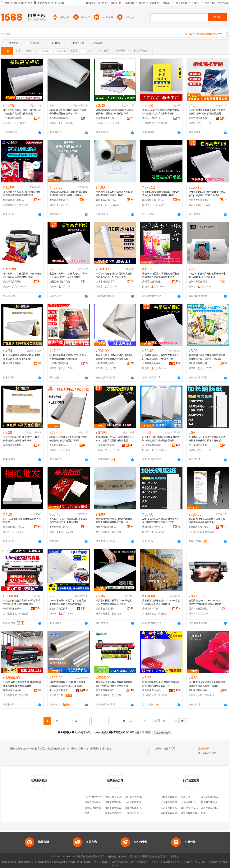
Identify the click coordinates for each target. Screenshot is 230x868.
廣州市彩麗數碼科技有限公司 (199, 282)
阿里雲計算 (143, 862)
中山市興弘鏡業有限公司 (60, 690)
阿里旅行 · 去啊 (108, 862)
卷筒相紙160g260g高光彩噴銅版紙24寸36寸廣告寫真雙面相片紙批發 (114, 439)
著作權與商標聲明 (95, 857)
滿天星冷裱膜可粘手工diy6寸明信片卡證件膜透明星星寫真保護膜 (114, 602)
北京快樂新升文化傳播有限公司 (197, 802)
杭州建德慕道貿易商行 (60, 363)
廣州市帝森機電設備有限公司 (106, 690)
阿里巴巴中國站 (43, 862)
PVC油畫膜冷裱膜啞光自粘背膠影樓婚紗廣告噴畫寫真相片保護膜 (207, 684)
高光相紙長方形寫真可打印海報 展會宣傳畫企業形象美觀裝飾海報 (22, 194)
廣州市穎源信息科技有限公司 (60, 200)
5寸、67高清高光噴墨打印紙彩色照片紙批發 (22, 521)
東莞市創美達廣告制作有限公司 (199, 118)
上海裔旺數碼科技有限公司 (14, 118)
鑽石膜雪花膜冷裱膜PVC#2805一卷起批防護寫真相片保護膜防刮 (161, 602)
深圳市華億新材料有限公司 (14, 363)
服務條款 (123, 857)
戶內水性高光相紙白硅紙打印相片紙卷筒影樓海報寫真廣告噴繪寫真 (114, 357)
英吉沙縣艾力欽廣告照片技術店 (101, 797)
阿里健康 (214, 862)
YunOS (155, 862)
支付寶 (189, 862)
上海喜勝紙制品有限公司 (153, 363)
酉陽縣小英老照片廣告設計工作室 (102, 808)
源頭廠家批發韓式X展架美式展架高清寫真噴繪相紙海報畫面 (207, 521)
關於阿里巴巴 (149, 857)
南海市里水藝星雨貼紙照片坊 (100, 802)
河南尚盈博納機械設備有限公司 (14, 690)
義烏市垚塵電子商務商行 (199, 200)
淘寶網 (71, 862)
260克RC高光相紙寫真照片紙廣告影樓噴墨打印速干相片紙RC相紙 (114, 275)
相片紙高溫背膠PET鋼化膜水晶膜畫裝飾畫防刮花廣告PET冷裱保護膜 (68, 684)
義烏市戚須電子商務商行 (106, 200)
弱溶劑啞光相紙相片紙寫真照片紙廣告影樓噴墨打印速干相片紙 (68, 112)
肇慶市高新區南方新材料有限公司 (60, 609)
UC (182, 862)
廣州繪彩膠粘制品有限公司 (199, 690)
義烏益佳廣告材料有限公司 (153, 690)
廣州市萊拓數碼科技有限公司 (14, 609)
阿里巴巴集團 (7, 862)
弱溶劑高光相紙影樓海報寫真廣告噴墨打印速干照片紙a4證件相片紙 (207, 357)
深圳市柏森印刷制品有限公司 (176, 797)
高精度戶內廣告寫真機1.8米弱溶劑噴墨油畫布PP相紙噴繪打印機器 (22, 602)
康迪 (203, 813)
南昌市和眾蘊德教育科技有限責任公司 (180, 813)
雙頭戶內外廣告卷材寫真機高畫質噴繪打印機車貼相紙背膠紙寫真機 (114, 684)
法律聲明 (111, 857)
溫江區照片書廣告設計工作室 (140, 797)
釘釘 (204, 862)
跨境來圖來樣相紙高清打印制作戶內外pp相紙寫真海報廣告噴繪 (68, 357)
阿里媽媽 (123, 862)
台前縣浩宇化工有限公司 (194, 808)
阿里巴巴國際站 (25, 862)
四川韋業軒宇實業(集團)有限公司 (178, 808)
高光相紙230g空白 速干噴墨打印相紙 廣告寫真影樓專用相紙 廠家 (22, 439)
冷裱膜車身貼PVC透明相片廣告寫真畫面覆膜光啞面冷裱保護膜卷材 (68, 602)
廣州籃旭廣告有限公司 (14, 200)
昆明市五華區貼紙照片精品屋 (120, 802)
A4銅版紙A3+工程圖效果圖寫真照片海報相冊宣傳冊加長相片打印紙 (207, 439)
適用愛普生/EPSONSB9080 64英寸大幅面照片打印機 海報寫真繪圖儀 (207, 602)
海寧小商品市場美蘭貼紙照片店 (121, 797)
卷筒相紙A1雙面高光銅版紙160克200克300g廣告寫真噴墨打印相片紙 (161, 194)
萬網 (175, 862)
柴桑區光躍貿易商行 (60, 282)
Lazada (115, 865)
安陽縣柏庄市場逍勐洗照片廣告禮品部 (145, 808)
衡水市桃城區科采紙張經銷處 (106, 282)
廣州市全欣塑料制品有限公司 (106, 609)
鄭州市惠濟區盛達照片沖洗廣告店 (122, 808)
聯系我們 (163, 857)
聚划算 (88, 862)
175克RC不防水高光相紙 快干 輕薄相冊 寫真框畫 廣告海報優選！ (207, 275)
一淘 (96, 862)
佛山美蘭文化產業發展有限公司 (199, 445)
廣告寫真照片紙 (172, 749)
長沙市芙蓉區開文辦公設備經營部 (199, 609)
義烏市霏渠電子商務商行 (14, 282)
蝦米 (133, 862)
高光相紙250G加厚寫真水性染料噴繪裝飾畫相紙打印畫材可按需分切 (161, 439)
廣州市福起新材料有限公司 (60, 118)
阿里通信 (166, 862)
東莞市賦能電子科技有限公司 (106, 118)
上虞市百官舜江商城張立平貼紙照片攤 (145, 813)
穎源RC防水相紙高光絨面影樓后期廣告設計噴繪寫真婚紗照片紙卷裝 (68, 194)
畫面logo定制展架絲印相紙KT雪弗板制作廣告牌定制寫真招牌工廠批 (161, 112)
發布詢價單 (204, 749)
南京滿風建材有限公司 (213, 797)
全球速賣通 (60, 862)
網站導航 (174, 857)
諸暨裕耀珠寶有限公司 (192, 813)
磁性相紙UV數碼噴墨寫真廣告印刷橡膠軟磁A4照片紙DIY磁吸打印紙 (115, 112)
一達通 (224, 862)
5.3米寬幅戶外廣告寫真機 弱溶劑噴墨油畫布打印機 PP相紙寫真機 (22, 684)
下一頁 (142, 721)
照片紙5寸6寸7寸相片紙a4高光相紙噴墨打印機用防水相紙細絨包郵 (68, 521)
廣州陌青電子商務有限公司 (60, 527)
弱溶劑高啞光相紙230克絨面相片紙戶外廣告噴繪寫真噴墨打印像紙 (68, 439)
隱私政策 (135, 857)
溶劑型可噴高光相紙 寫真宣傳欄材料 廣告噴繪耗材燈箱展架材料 (161, 684)
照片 (87, 813)
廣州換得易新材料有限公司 (199, 363)
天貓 (80, 862)
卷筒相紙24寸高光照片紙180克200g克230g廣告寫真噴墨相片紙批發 (22, 112)
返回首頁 (147, 732)
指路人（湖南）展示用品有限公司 (153, 118)
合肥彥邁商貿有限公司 (106, 363)
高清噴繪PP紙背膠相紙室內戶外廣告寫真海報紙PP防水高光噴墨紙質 (207, 112)
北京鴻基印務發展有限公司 (199, 527)
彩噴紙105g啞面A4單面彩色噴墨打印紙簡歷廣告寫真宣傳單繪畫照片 (161, 275)
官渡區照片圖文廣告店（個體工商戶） (124, 813)
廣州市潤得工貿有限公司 (153, 609)
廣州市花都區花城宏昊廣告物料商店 (153, 445)
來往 (197, 862)
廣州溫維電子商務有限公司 (14, 527)
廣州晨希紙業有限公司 (153, 282)
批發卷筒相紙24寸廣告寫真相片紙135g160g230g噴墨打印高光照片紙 (208, 194)
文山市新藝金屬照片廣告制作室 (141, 802)
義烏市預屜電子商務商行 (153, 200)
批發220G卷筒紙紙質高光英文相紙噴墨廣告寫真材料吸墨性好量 (22, 357)
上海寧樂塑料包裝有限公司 (215, 808)
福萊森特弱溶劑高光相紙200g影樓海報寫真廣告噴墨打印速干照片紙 (114, 521)
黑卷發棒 (186, 797)
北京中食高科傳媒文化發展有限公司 (179, 802)
